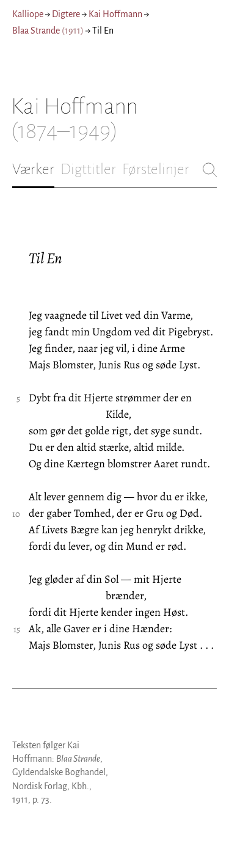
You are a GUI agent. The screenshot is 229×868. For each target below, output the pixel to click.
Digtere (66, 14)
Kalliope (28, 14)
